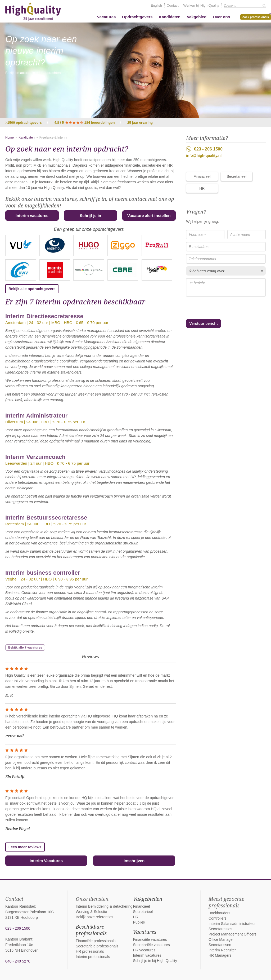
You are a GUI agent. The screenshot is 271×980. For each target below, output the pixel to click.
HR (202, 188)
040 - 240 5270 (18, 961)
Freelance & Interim (53, 138)
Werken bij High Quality (201, 5)
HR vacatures (144, 950)
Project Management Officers (232, 934)
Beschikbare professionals (91, 930)
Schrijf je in (90, 216)
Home (10, 138)
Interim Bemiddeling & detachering (104, 906)
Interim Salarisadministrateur (232, 924)
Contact (173, 5)
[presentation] (214, 308)
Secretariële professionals (97, 946)
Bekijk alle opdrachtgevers (32, 289)
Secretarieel (236, 176)
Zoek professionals (257, 16)
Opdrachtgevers (137, 17)
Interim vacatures (32, 216)
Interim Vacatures (46, 861)
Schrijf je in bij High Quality (155, 961)
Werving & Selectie (91, 912)
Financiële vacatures (150, 939)
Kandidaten (170, 17)
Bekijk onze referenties (94, 917)
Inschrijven (134, 861)
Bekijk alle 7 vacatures (25, 648)
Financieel (202, 176)
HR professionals (90, 951)
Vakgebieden (148, 899)
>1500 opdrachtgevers (24, 123)
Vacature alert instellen (149, 216)
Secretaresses (220, 929)
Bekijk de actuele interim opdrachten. (33, 73)
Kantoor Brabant (19, 939)
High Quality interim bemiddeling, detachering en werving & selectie (33, 11)
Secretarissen (220, 945)
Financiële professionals (96, 941)
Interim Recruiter (222, 950)
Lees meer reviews (25, 847)
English (156, 5)
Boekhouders (220, 913)
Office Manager (221, 939)
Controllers (218, 918)
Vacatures (107, 17)
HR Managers (220, 955)
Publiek (139, 922)
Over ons (221, 17)
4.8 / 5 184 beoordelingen (84, 123)
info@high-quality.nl (204, 156)
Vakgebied (197, 17)
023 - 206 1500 (204, 149)
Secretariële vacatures (151, 945)
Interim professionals (93, 957)
